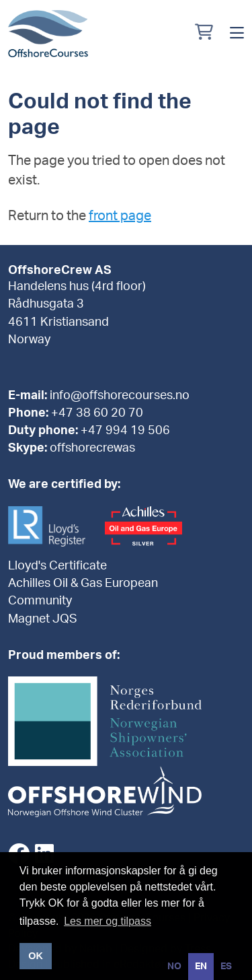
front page (120, 216)
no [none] (174, 967)
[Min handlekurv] (204, 33)
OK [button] (36, 956)
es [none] (226, 967)
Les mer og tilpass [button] (108, 921)
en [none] (201, 967)
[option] (174, 967)
